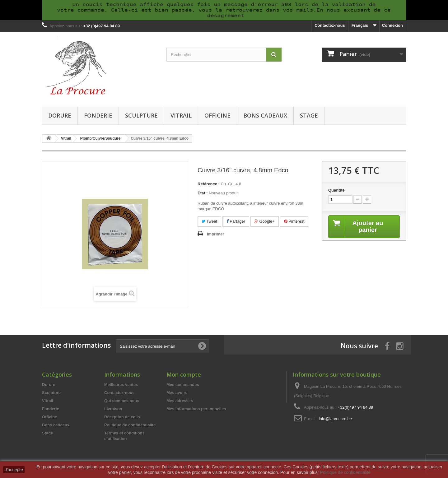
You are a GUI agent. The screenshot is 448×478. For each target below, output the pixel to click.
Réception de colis (122, 417)
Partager (236, 221)
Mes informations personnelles (196, 409)
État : (203, 193)
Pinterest (294, 221)
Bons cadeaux (265, 115)
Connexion (392, 25)
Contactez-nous (330, 25)
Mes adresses (180, 401)
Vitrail (181, 115)
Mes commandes (183, 385)
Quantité (336, 190)
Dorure (60, 115)
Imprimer (216, 234)
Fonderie (98, 115)
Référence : (209, 184)
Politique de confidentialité (130, 425)
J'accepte (14, 470)
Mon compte (184, 374)
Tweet (209, 221)
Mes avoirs (177, 393)
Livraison (113, 409)
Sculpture (141, 115)
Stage (309, 115)
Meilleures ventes (121, 385)
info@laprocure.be (335, 419)
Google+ (265, 221)
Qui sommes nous (122, 401)
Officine (217, 115)
